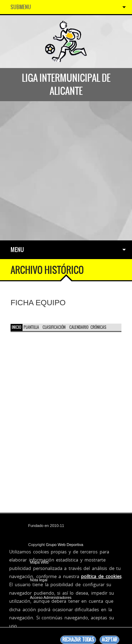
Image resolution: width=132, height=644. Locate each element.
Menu (17, 250)
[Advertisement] (66, 171)
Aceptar (109, 640)
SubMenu (21, 7)
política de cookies (101, 576)
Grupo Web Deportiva (64, 545)
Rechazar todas (78, 640)
